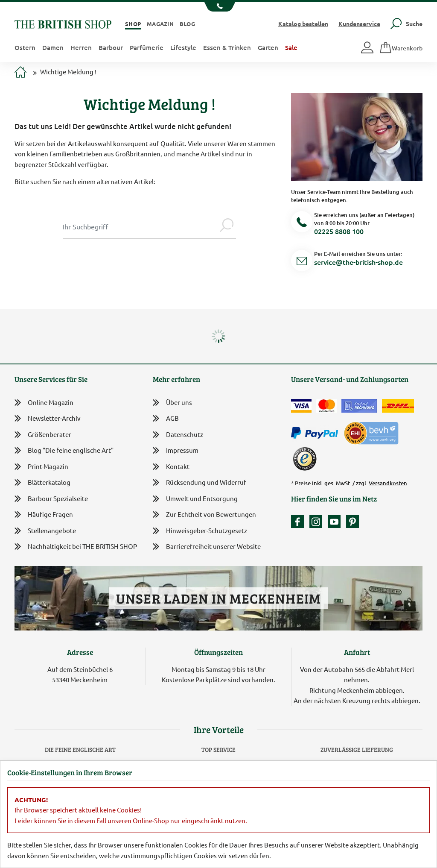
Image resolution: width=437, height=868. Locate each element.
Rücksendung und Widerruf (200, 483)
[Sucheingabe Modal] (140, 226)
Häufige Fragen (44, 515)
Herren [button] (81, 47)
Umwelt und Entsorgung (195, 499)
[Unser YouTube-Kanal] (336, 522)
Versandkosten (388, 483)
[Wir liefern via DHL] (398, 406)
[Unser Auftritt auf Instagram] (318, 522)
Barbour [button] (111, 47)
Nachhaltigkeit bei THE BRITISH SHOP (76, 547)
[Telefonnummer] (302, 223)
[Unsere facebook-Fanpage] (300, 522)
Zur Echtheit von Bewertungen (204, 515)
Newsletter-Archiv (48, 419)
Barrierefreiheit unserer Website (207, 547)
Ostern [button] (25, 47)
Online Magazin (44, 403)
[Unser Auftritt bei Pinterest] (353, 522)
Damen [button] (53, 47)
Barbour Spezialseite (51, 499)
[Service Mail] (302, 262)
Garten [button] (268, 47)
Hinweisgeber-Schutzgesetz (200, 531)
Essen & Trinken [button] (227, 47)
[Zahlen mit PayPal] (317, 433)
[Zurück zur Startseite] (63, 23)
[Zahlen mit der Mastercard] (326, 406)
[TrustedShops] (305, 459)
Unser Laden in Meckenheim (218, 598)
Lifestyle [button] (183, 47)
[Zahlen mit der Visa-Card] (301, 406)
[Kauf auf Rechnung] (359, 406)
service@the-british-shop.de (358, 262)
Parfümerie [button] (147, 47)
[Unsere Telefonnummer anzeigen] (219, 7)
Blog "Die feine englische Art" (64, 450)
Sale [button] (291, 47)
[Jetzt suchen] (227, 226)
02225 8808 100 (339, 231)
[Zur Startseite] (20, 73)
